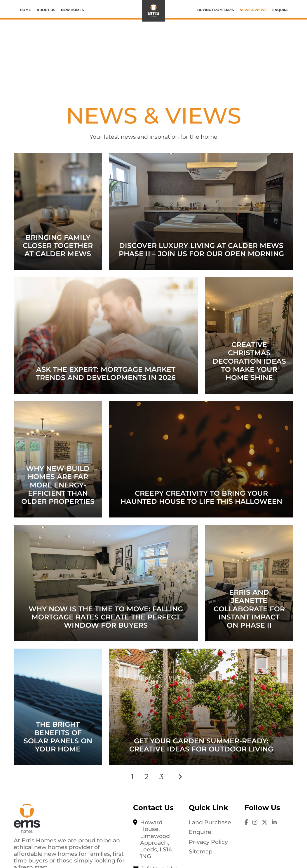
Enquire (280, 10)
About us (46, 10)
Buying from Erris (216, 10)
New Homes (72, 10)
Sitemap (201, 851)
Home (25, 10)
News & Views (253, 10)
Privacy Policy (208, 842)
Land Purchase (210, 822)
